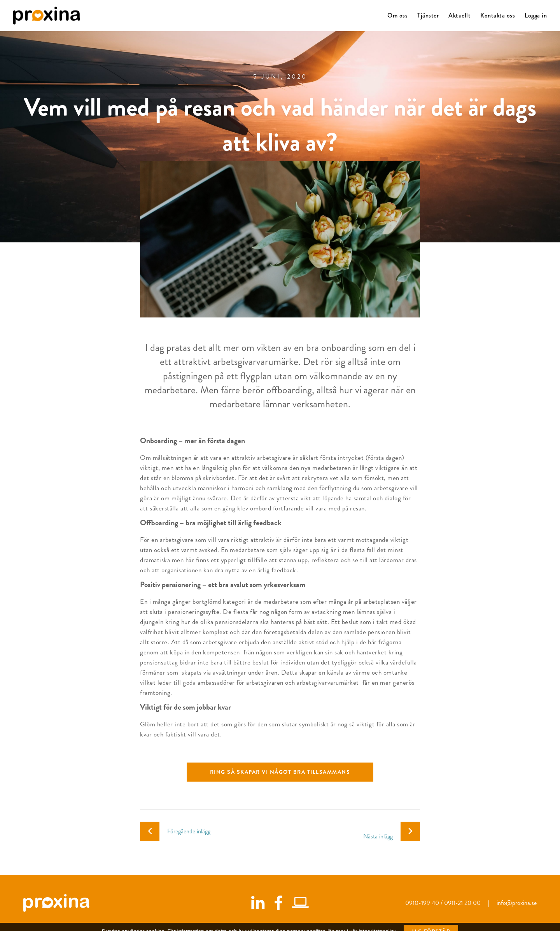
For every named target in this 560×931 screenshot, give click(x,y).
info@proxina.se (517, 903)
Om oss (397, 15)
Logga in (536, 15)
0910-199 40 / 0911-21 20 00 (444, 903)
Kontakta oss (498, 15)
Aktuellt (459, 15)
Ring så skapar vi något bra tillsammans (280, 772)
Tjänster (428, 15)
